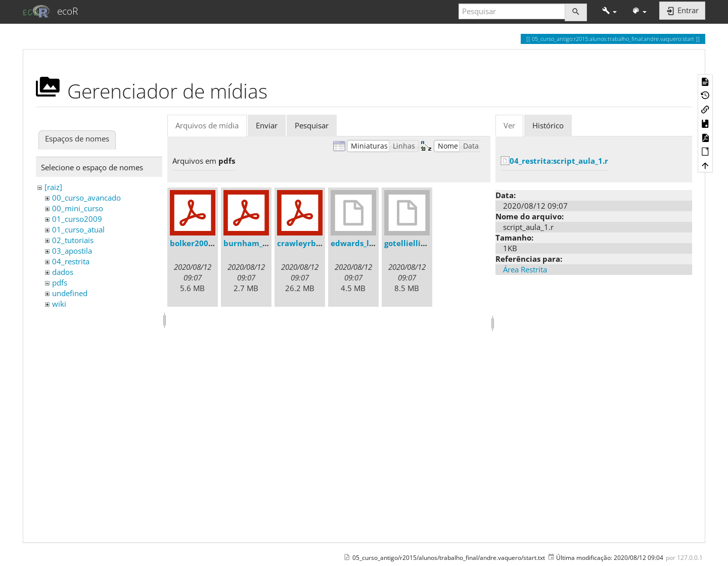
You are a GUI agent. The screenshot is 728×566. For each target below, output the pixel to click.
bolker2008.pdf (199, 243)
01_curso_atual (78, 229)
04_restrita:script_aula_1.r (559, 161)
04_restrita (71, 261)
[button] (609, 11)
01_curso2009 (77, 219)
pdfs (60, 282)
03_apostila (72, 251)
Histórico (548, 125)
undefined (70, 293)
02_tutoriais (73, 240)
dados (63, 272)
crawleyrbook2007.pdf (320, 243)
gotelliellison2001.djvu (428, 243)
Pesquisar (312, 125)
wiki (59, 304)
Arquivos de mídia (207, 125)
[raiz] (53, 187)
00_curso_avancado (86, 198)
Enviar (267, 125)
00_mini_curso (78, 208)
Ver (509, 125)
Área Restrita (525, 269)
